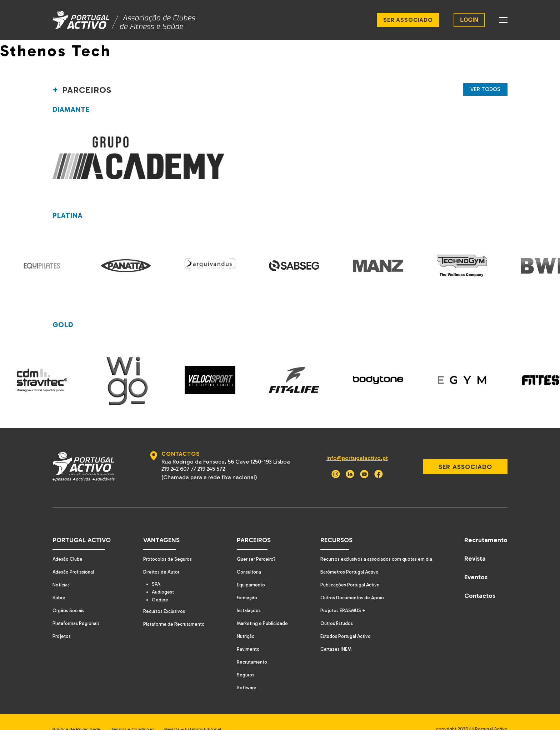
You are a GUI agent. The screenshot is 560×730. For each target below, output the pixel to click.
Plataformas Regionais (77, 609)
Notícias (61, 571)
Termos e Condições (137, 715)
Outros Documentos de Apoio (351, 583)
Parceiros (251, 526)
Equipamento (249, 571)
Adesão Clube (68, 545)
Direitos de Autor (160, 558)
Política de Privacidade (77, 715)
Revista (475, 544)
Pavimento (246, 635)
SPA (156, 570)
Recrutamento (250, 648)
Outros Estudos (334, 609)
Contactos (480, 581)
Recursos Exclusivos (162, 598)
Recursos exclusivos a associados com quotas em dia (376, 545)
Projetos (62, 622)
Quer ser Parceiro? (255, 545)
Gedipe (160, 586)
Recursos (333, 526)
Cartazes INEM (333, 635)
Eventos (476, 563)
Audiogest (163, 578)
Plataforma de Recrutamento (172, 611)
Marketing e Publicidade (261, 609)
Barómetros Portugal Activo (348, 558)
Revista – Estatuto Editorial (202, 715)
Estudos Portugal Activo (343, 622)
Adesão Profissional (74, 558)
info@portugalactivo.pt (354, 444)
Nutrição (244, 622)
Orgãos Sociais (69, 596)
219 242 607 (174, 454)
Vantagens (159, 526)
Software (244, 673)
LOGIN (469, 20)
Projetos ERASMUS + (340, 596)
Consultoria (247, 558)
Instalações (246, 596)
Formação (245, 583)
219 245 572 (210, 454)
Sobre (59, 583)
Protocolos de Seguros (166, 545)
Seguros (243, 661)
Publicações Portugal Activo (348, 571)
